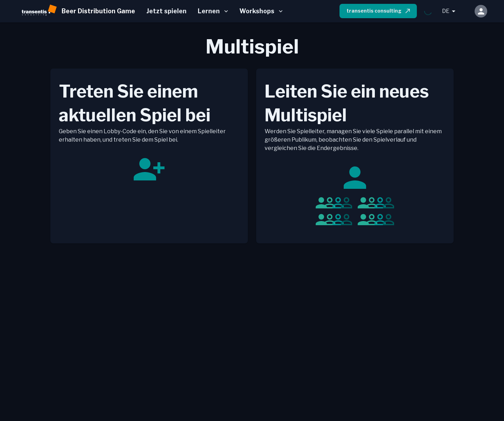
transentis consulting (379, 11)
